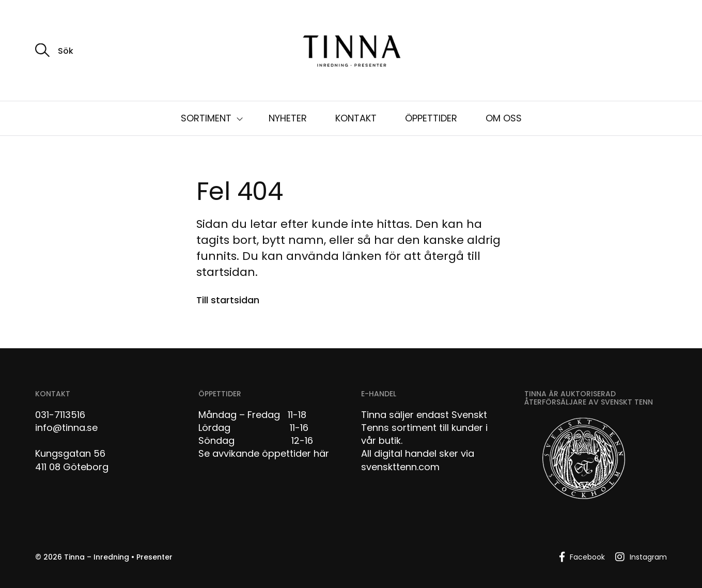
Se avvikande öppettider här (264, 453)
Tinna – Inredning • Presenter (118, 557)
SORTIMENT (206, 118)
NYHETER (288, 118)
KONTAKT (356, 118)
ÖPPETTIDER (431, 118)
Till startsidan (228, 300)
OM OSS (504, 118)
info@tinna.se (66, 428)
